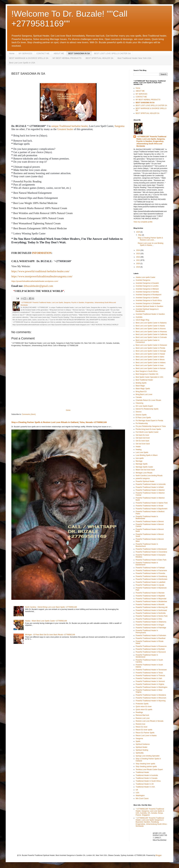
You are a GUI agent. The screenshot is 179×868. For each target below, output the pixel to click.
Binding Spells (141, 383)
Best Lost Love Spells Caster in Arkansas (151, 332)
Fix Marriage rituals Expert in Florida (149, 421)
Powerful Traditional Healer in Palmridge (151, 628)
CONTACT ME (43, 53)
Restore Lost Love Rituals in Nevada (150, 721)
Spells (138, 741)
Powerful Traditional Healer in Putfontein (151, 635)
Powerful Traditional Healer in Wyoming (151, 701)
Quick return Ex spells (144, 710)
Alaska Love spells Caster (145, 277)
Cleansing (139, 403)
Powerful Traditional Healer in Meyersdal (151, 599)
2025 (138, 232)
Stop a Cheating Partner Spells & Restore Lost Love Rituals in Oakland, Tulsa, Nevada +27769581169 (59, 422)
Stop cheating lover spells (145, 764)
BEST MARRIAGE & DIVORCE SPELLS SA (29, 58)
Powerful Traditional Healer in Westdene (151, 695)
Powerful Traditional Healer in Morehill (150, 604)
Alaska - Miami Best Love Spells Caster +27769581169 (46, 621)
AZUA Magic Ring (142, 320)
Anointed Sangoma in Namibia (147, 292)
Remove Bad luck (142, 715)
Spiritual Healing (142, 750)
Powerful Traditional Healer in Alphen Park (152, 503)
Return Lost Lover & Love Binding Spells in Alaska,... (151, 244)
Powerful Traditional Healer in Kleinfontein (152, 579)
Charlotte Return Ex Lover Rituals (148, 400)
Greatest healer (65, 129)
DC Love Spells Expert (144, 406)
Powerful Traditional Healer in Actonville (151, 484)
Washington (140, 796)
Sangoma (119, 126)
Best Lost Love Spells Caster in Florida (150, 348)
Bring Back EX (141, 392)
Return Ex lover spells (144, 730)
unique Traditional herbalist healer (69, 126)
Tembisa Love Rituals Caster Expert (149, 770)
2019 (138, 267)
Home (12, 53)
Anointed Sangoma (143, 280)
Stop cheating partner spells (146, 767)
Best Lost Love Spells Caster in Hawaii (150, 354)
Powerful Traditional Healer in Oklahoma (151, 622)
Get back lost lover (143, 438)
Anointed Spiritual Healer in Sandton (149, 306)
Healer (138, 447)
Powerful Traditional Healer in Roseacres (151, 646)
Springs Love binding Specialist (148, 756)
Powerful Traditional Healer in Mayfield (150, 596)
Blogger (159, 855)
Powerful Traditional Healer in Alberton (150, 490)
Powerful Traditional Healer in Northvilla (151, 613)
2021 (138, 260)
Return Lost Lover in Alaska (146, 736)
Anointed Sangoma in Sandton (147, 298)
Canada (139, 397)
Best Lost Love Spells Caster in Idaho (150, 357)
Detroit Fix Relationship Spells (147, 409)
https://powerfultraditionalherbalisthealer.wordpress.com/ (35, 281)
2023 (138, 254)
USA (137, 793)
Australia (139, 317)
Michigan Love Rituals (144, 473)
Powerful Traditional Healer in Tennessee (151, 670)
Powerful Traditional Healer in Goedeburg (151, 576)
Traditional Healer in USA (145, 787)
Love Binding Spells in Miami (147, 455)
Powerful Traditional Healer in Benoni (150, 521)
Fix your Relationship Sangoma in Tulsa (151, 426)
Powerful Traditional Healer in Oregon (150, 625)
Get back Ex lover (142, 435)
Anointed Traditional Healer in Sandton (150, 314)
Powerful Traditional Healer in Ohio (149, 619)
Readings (139, 712)
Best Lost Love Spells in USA (22, 63)
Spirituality (140, 753)
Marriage (139, 461)
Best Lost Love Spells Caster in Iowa (150, 365)
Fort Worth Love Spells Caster (147, 432)
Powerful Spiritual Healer (145, 481)
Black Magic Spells (143, 389)
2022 (138, 257)
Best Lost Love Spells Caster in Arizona (151, 329)
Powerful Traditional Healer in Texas (149, 673)
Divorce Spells (141, 415)
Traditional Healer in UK (145, 784)
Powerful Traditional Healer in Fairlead (150, 568)
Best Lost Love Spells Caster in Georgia (151, 351)
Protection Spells (142, 704)
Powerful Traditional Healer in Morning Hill (152, 607)
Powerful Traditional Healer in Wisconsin (151, 698)
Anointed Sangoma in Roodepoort (149, 295)
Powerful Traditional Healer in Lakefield (150, 582)
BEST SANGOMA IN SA (79, 53)
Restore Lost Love (143, 718)
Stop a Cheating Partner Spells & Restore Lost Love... (150, 239)
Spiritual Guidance (143, 744)
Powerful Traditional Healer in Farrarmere (151, 571)
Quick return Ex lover (144, 707)
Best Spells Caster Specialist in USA (149, 377)
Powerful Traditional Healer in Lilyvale (150, 585)
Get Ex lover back (142, 441)
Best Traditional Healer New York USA (134, 58)
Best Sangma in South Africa (147, 371)
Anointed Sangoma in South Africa (149, 300)
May (140, 235)
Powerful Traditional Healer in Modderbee (151, 602)
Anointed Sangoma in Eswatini (147, 283)
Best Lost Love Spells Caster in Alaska (150, 326)
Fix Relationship (142, 423)
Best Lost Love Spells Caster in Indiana (151, 363)
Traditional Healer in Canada (146, 778)
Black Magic (140, 386)
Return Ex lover (142, 727)
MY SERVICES (25, 53)
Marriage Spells (142, 464)
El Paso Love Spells (143, 418)
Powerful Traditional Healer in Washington (152, 687)
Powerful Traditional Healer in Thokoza (150, 676)
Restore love (140, 724)
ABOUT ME (59, 53)
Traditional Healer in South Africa (148, 781)
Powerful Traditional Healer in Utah (149, 678)
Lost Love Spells (142, 452)
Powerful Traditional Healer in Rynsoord (151, 652)
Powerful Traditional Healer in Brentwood (151, 549)
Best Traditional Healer (144, 380)
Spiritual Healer (141, 747)
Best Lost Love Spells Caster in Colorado (151, 337)
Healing (139, 450)
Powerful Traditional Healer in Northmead (151, 610)
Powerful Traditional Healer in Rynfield (150, 649)
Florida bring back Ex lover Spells (148, 429)
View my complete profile (143, 222)
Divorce (139, 412)
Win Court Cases (142, 798)
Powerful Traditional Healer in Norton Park (152, 616)
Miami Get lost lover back (145, 470)
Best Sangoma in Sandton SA (147, 374)
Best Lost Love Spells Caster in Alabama (151, 323)
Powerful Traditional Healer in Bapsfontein (152, 509)
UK (137, 790)
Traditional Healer (142, 772)
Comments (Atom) (29, 414)
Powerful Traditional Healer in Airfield (150, 487)
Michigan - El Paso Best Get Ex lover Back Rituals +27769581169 (50, 635)
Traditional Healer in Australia (147, 775)
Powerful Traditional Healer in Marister (150, 593)
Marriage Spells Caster (144, 467)
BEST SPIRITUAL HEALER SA (100, 58)
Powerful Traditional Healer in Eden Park (151, 560)
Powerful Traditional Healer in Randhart (151, 638)
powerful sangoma (143, 478)
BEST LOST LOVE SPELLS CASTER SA (112, 53)
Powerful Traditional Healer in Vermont (150, 681)
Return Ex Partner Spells (145, 733)
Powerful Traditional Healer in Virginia (150, 684)
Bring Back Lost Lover (144, 394)
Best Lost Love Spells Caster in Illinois (150, 360)
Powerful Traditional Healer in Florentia (150, 573)
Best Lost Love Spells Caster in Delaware (151, 345)
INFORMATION (42, 253)
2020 (138, 264)
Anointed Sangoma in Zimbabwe (148, 303)
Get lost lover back (143, 444)
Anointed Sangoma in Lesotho (147, 286)
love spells (140, 458)
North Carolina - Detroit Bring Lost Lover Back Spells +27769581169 (51, 607)
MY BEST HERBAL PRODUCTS (67, 58)
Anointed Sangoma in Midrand (147, 289)
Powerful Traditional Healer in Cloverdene (151, 552)
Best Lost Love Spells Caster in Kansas (151, 368)
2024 (138, 250)
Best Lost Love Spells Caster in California (151, 334)
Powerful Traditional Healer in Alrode (149, 506)
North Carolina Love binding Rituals (149, 476)
